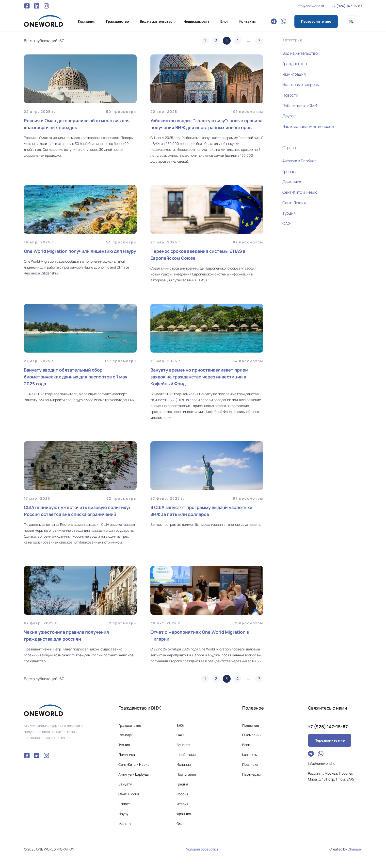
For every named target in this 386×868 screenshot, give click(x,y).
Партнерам (251, 774)
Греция (182, 784)
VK (37, 6)
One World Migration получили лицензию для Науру (80, 251)
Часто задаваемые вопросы (308, 126)
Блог (224, 21)
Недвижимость (196, 21)
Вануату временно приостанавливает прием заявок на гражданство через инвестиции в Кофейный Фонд (199, 377)
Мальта (125, 824)
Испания (184, 764)
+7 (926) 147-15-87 (347, 6)
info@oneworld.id (310, 6)
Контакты (247, 21)
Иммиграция (294, 74)
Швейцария (186, 755)
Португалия (186, 774)
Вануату (125, 784)
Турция (289, 213)
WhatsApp (284, 21)
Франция (184, 814)
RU (352, 21)
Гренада (290, 171)
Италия (183, 804)
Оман (181, 824)
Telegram (274, 21)
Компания (87, 21)
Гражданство (118, 21)
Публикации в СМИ (300, 105)
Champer (355, 849)
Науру (123, 814)
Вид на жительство (156, 21)
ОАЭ (286, 223)
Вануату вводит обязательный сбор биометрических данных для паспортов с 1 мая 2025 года (76, 377)
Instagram (46, 6)
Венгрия (183, 745)
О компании (252, 735)
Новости (290, 95)
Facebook (27, 6)
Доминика (292, 182)
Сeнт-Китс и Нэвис (134, 764)
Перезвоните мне (316, 21)
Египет (124, 804)
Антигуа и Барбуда (299, 161)
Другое (289, 116)
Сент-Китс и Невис (300, 192)
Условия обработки (202, 849)
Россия (182, 794)
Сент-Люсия (294, 203)
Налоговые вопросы (301, 85)
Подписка (250, 764)
